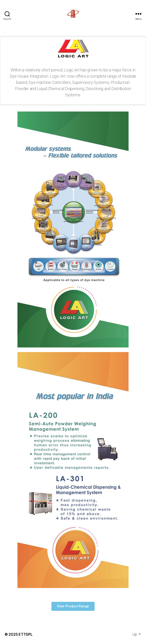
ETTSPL (25, 634)
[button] (73, 606)
